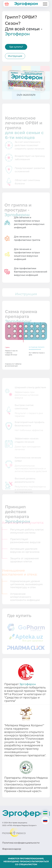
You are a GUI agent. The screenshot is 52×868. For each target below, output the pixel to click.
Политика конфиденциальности (21, 843)
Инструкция (15, 56)
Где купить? (16, 47)
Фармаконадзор (12, 849)
